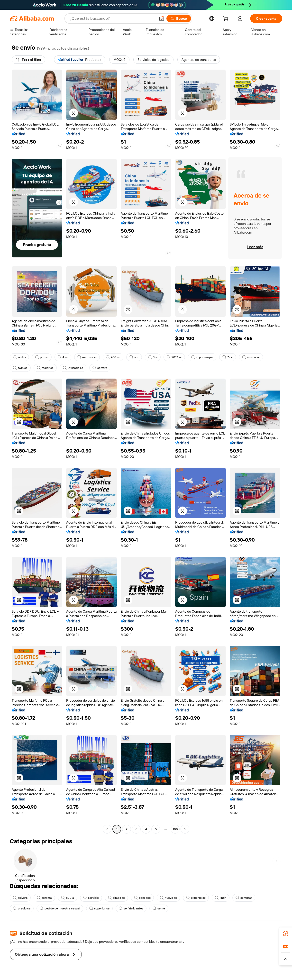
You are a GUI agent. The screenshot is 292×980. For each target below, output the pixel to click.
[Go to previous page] (107, 829)
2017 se (174, 357)
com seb (142, 898)
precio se (22, 908)
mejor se (45, 368)
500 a (68, 898)
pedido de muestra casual (60, 908)
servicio (91, 898)
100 (175, 829)
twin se (20, 368)
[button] (162, 18)
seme (159, 908)
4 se (63, 357)
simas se (116, 898)
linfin (221, 898)
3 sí (153, 357)
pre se (42, 357)
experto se (196, 898)
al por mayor (202, 357)
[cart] (227, 19)
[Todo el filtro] (28, 60)
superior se (99, 908)
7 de (228, 357)
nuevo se (168, 898)
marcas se (87, 357)
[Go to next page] (185, 829)
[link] (286, 934)
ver (134, 357)
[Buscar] (179, 18)
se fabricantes (131, 908)
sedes (19, 357)
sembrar (244, 898)
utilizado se (73, 368)
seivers (100, 368)
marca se (251, 357)
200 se (113, 357)
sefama (44, 898)
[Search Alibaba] (112, 18)
